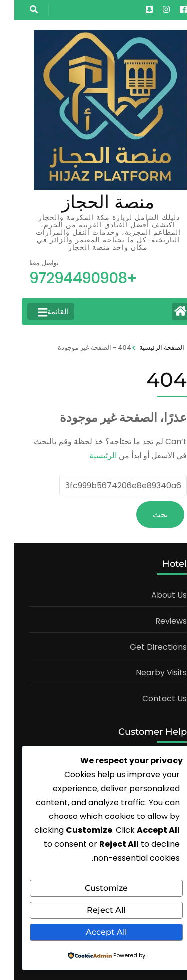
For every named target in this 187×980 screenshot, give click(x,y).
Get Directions (144, 647)
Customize (92, 888)
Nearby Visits (147, 673)
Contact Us (150, 699)
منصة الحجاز (93, 202)
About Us (154, 595)
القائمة (39, 312)
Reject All (92, 910)
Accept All (92, 932)
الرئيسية (89, 455)
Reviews (156, 621)
